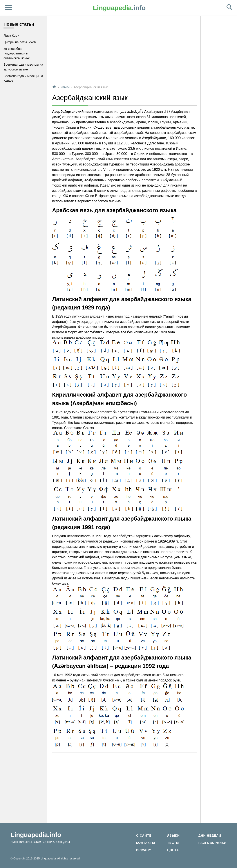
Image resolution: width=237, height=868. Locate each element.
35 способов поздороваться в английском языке (17, 53)
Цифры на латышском (20, 42)
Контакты (146, 843)
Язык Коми (11, 36)
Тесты (173, 843)
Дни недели (210, 836)
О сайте (144, 836)
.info (119, 8)
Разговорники (212, 843)
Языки (65, 87)
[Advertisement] (124, 50)
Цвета (173, 850)
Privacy (144, 850)
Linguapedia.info (36, 835)
